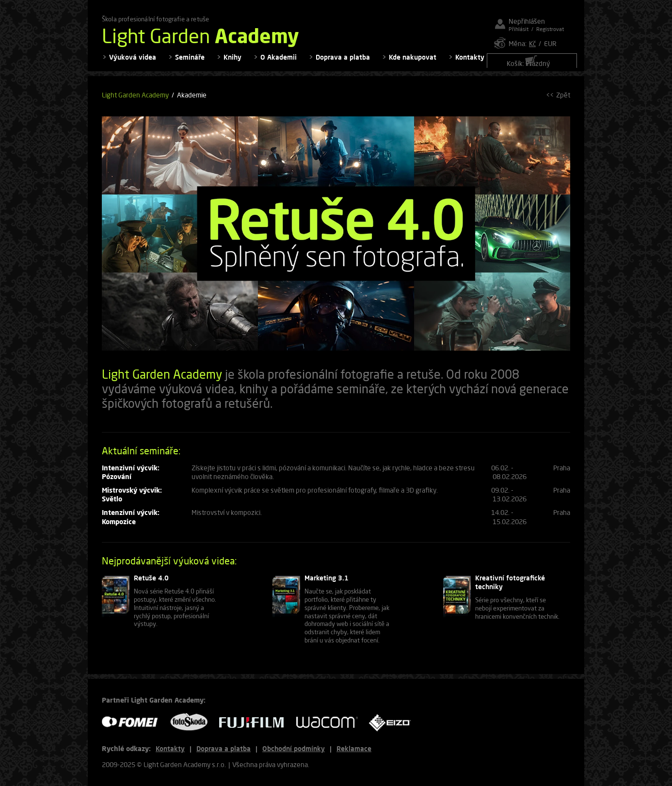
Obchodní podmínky (294, 748)
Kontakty (470, 63)
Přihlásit (519, 29)
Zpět (563, 101)
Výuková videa (133, 63)
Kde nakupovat (413, 63)
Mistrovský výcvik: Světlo (132, 501)
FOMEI (133, 722)
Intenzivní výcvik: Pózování (131, 478)
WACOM (330, 722)
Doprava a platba (343, 63)
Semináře (190, 63)
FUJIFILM (255, 722)
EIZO (393, 722)
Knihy (232, 63)
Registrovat (550, 29)
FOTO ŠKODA (192, 722)
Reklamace (354, 748)
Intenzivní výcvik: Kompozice (131, 523)
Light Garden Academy (135, 101)
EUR (550, 43)
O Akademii (279, 63)
